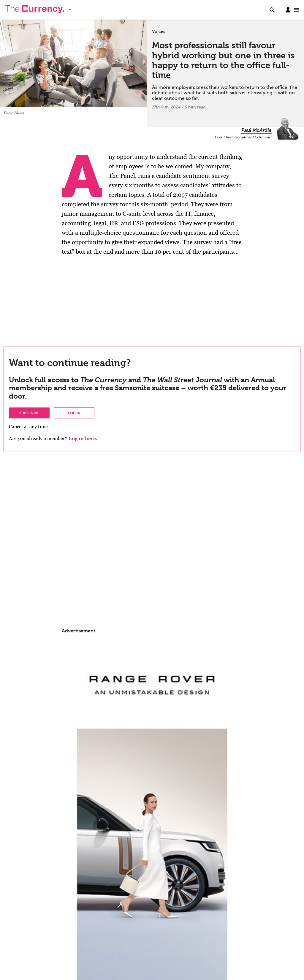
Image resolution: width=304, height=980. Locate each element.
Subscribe (29, 413)
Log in (74, 413)
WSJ (80, 8)
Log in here (82, 438)
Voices (159, 31)
